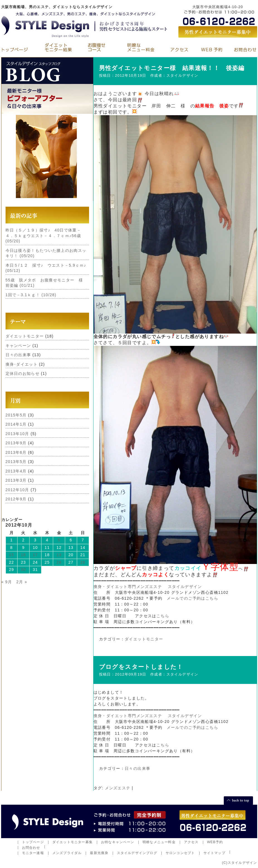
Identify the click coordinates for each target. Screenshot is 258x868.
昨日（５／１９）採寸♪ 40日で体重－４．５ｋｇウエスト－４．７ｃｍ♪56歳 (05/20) (43, 236)
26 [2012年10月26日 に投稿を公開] (59, 562)
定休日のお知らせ (23, 373)
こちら (163, 616)
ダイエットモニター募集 (73, 842)
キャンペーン (18, 346)
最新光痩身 (99, 853)
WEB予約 (215, 842)
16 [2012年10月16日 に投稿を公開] (23, 555)
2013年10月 (17, 434)
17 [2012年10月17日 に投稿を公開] (35, 555)
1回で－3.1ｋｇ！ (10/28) (31, 295)
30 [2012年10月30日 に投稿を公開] (23, 570)
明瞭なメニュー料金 (159, 842)
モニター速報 (33, 853)
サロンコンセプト (180, 853)
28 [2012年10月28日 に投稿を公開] (83, 562)
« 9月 (7, 582)
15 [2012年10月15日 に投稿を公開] (11, 555)
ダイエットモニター (25, 336)
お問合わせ (31, 848)
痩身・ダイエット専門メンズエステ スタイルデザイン (148, 587)
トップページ (33, 842)
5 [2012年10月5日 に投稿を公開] (59, 540)
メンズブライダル (67, 853)
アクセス (191, 842)
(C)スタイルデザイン (239, 863)
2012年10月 (17, 490)
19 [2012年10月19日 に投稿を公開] (59, 555)
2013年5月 (16, 462)
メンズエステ (118, 788)
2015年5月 (16, 415)
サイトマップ (214, 853)
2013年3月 (16, 480)
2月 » (22, 582)
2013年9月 (16, 443)
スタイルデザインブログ (137, 853)
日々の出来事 (18, 355)
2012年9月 (16, 499)
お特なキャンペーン (118, 842)
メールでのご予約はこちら (192, 598)
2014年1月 (16, 424)
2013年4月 (16, 471)
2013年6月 (16, 452)
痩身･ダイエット (22, 364)
